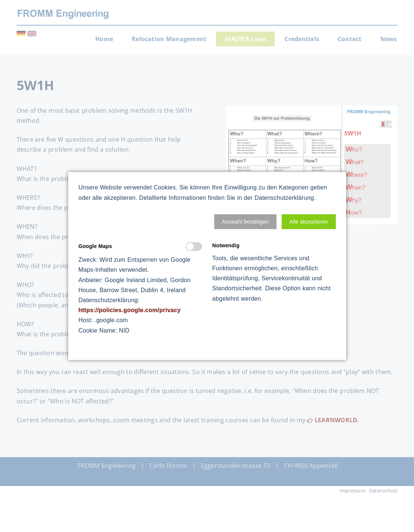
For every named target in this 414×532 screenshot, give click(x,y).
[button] (245, 222)
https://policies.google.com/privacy (130, 310)
